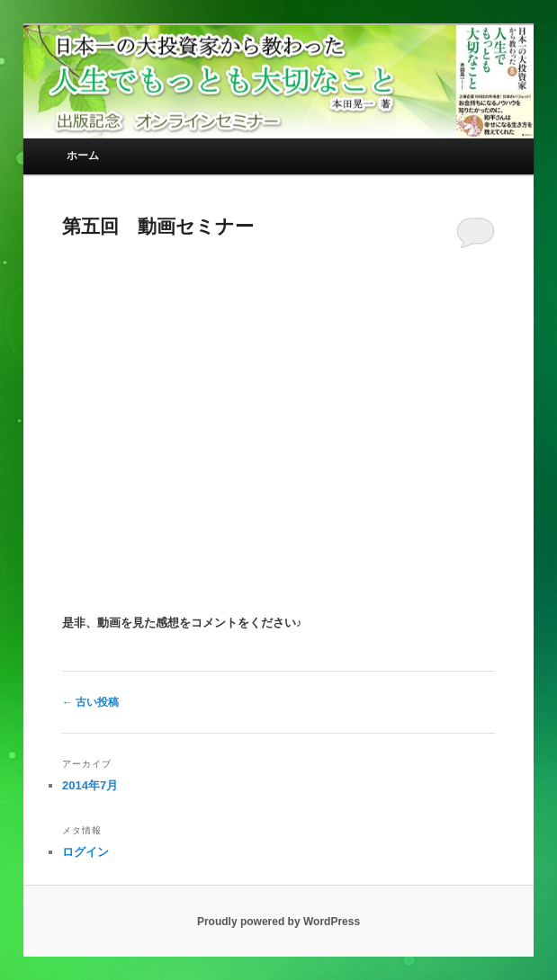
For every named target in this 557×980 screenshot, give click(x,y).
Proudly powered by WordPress (278, 922)
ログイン (85, 852)
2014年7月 (90, 785)
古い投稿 (90, 702)
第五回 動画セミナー (158, 226)
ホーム (83, 156)
